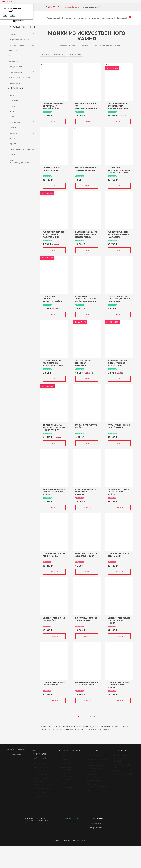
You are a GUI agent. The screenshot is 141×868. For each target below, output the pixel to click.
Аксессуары (22, 83)
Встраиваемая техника (74, 18)
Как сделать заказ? (69, 764)
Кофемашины (22, 72)
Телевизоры (22, 61)
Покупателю (22, 122)
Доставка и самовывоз (66, 769)
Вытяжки (122, 18)
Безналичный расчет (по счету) (97, 762)
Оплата (22, 128)
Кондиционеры (22, 67)
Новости (13, 106)
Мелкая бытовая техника (22, 78)
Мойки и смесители (22, 56)
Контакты (22, 133)
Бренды (13, 111)
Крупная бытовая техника (102, 18)
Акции (12, 95)
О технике (14, 100)
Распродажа (54, 18)
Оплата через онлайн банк (94, 780)
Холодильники (41, 776)
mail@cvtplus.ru (72, 7)
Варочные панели (42, 768)
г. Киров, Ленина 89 (123, 775)
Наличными (93, 757)
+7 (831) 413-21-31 (52, 7)
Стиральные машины (44, 786)
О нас (22, 117)
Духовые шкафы (41, 764)
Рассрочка (92, 792)
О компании (66, 781)
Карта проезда (30, 823)
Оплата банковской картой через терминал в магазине (96, 771)
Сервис (12, 144)
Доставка (22, 139)
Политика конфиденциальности (19, 162)
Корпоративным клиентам (21, 149)
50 (90, 716)
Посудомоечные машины (41, 781)
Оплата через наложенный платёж (97, 787)
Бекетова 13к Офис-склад (123, 767)
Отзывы (13, 155)
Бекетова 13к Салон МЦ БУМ (123, 761)
